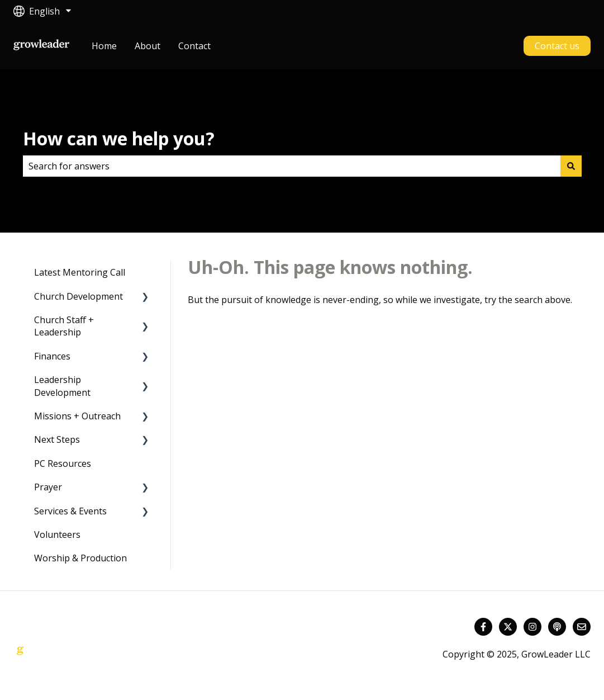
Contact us (557, 46)
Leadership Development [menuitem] (62, 386)
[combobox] (292, 166)
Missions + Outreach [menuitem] (77, 416)
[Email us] (582, 627)
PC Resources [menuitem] (63, 463)
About (148, 46)
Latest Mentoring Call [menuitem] (80, 272)
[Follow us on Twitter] (508, 627)
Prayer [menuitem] (48, 487)
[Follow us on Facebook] (483, 627)
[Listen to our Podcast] (557, 627)
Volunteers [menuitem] (57, 535)
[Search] (571, 166)
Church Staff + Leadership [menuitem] (64, 326)
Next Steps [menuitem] (57, 439)
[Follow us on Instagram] (532, 627)
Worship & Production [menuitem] (80, 558)
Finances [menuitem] (52, 356)
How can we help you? (119, 138)
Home (104, 46)
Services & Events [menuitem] (70, 511)
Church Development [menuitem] (79, 296)
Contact (194, 46)
